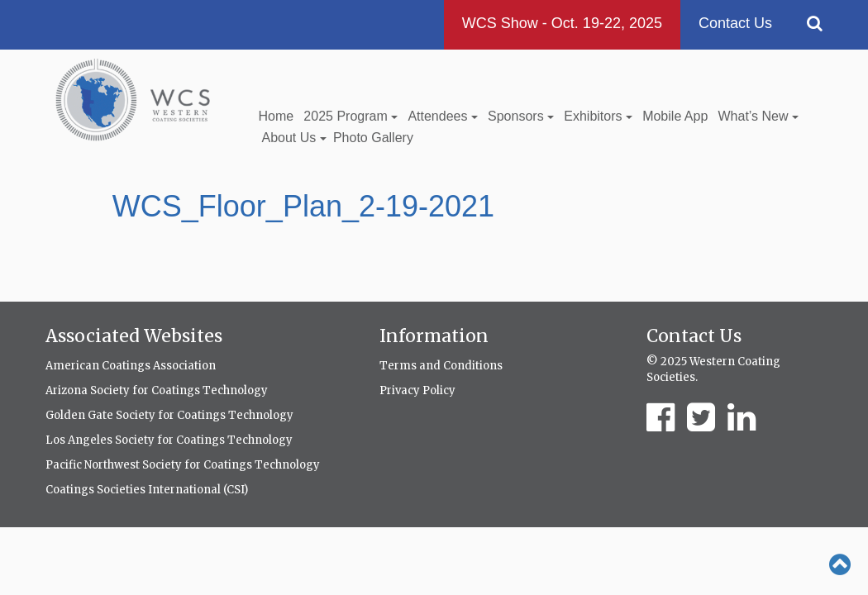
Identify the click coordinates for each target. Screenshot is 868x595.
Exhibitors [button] (598, 116)
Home (277, 116)
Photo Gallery (373, 138)
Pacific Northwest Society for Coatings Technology (183, 465)
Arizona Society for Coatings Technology (157, 390)
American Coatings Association (131, 366)
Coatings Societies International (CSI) (147, 490)
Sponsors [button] (521, 116)
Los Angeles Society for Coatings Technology (169, 440)
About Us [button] (294, 138)
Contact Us (735, 23)
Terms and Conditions (441, 366)
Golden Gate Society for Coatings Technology (169, 415)
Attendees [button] (443, 116)
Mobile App (675, 116)
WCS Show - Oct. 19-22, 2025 (562, 23)
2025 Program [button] (351, 116)
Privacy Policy (417, 390)
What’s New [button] (758, 116)
